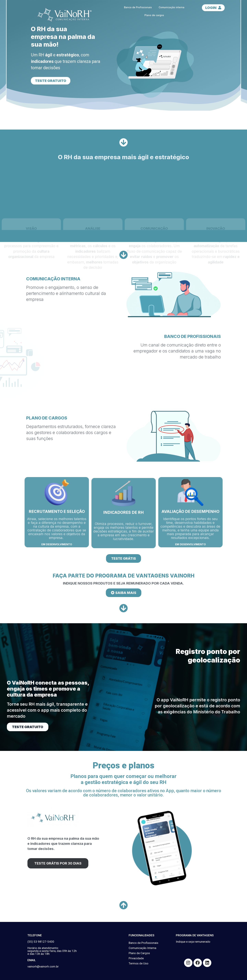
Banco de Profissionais (138, 7)
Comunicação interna (172, 7)
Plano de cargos (154, 15)
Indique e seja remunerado (193, 942)
